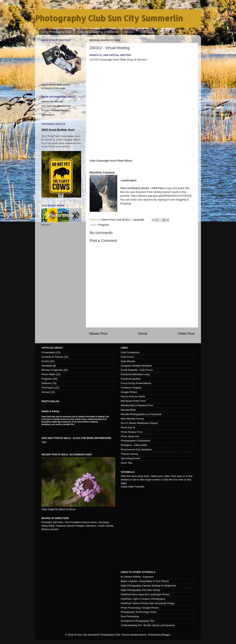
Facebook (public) (131, 379)
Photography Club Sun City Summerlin (109, 18)
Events (45, 361)
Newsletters (48, 115)
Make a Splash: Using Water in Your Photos (145, 581)
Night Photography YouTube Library (140, 590)
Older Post (186, 334)
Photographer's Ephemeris (135, 441)
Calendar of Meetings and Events (98, 32)
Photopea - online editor (134, 445)
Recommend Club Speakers (136, 449)
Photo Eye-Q (128, 428)
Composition (48, 352)
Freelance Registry (131, 388)
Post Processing (130, 616)
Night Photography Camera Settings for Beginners (148, 586)
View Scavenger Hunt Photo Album (111, 161)
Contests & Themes (52, 357)
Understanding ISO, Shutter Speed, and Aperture (148, 625)
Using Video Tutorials (132, 487)
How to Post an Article (133, 396)
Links (124, 348)
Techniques (48, 388)
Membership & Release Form (137, 405)
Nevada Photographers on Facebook (141, 414)
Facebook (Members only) (135, 374)
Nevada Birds (128, 410)
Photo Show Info (130, 436)
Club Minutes (128, 361)
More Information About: (59, 97)
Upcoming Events (131, 458)
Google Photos (129, 392)
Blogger (166, 635)
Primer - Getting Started (55, 110)
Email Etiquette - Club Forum (137, 370)
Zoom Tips (127, 463)
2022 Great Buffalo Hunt (58, 130)
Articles (129, 32)
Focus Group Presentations (136, 383)
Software (46, 383)
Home (143, 334)
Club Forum (147, 32)
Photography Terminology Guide (139, 612)
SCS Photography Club (57, 32)
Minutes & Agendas (52, 370)
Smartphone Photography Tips (138, 621)
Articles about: (52, 348)
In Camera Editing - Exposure (137, 577)
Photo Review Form (132, 432)
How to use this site (52, 101)
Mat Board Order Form (133, 401)
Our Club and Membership (56, 106)
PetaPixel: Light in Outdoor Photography (143, 599)
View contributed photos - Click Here (142, 188)
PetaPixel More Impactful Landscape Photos (145, 594)
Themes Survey (130, 454)
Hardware (47, 366)
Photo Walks (48, 374)
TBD (44, 442)
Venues (46, 392)
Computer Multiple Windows (136, 366)
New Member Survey (132, 419)
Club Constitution (130, 352)
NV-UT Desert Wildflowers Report (139, 423)
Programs (104, 225)
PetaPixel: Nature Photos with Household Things (148, 603)
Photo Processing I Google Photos (140, 608)
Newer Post (98, 334)
